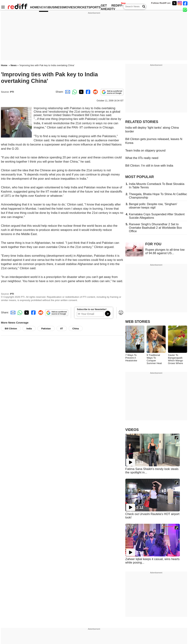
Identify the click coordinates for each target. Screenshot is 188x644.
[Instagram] (180, 3)
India (29, 329)
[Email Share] (67, 92)
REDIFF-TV (117, 7)
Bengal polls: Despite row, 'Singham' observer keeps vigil (153, 206)
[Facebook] (185, 3)
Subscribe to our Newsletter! (92, 309)
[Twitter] (174, 3)
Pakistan (46, 329)
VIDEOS (132, 430)
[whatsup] (185, 10)
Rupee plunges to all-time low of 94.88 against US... (165, 251)
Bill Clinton (11, 329)
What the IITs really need (142, 158)
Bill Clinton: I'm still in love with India (149, 165)
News (14, 65)
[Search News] (143, 7)
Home (4, 65)
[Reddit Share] (95, 92)
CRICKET (82, 7)
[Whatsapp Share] (74, 92)
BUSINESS (56, 7)
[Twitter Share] (81, 92)
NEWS (44, 7)
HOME (35, 7)
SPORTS (95, 7)
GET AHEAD (106, 7)
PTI (12, 92)
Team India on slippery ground (145, 150)
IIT (62, 329)
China (76, 329)
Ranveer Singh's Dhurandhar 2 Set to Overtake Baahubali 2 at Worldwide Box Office (155, 228)
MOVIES (69, 7)
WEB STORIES (138, 322)
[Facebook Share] (88, 92)
